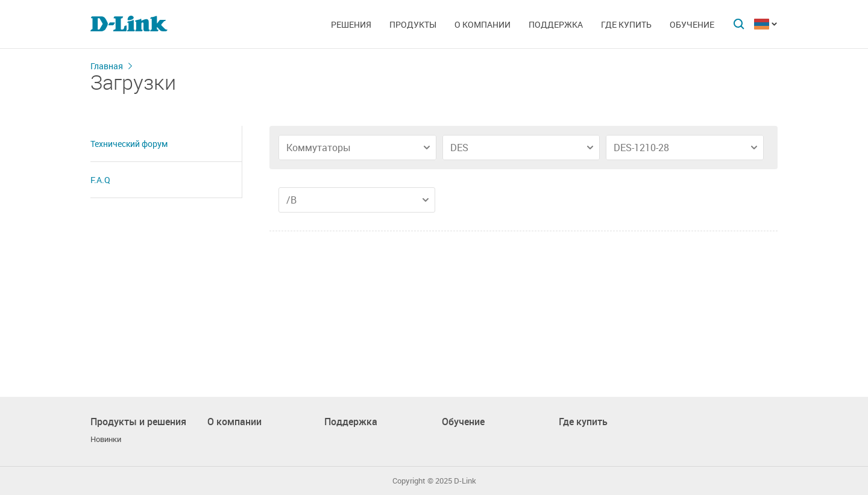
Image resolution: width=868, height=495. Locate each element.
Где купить (626, 24)
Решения (351, 24)
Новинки (106, 439)
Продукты (413, 24)
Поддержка (556, 24)
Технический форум (129, 144)
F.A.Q (100, 180)
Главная (107, 66)
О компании (483, 24)
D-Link (465, 481)
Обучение (692, 24)
